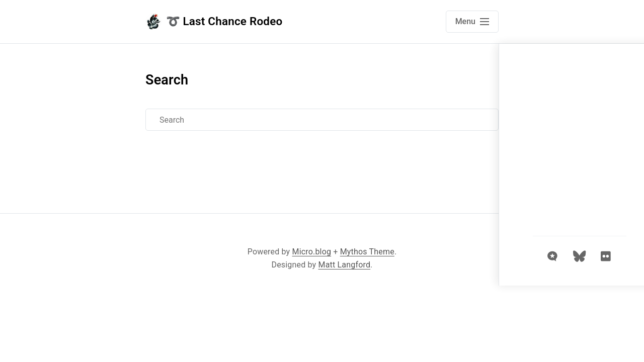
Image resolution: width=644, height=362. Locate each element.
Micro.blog (312, 252)
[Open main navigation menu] (472, 22)
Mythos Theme (367, 252)
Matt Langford (345, 265)
